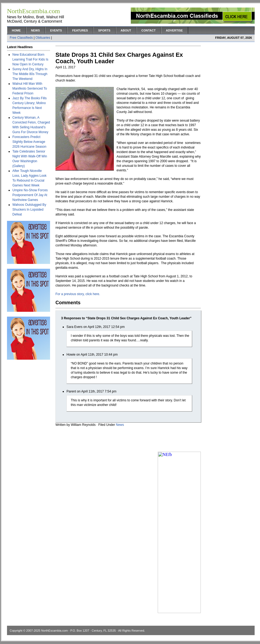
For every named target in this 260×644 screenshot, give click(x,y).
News (35, 30)
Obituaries (43, 38)
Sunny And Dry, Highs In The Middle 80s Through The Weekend (30, 74)
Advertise (174, 30)
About (126, 30)
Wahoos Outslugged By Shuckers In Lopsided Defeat (29, 210)
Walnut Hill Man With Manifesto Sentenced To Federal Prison (30, 89)
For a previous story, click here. (78, 294)
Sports (104, 30)
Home (16, 30)
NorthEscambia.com (55, 631)
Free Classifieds (21, 38)
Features (80, 30)
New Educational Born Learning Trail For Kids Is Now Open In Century (30, 59)
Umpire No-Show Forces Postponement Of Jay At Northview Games (30, 195)
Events (56, 30)
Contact (148, 30)
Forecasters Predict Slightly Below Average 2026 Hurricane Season (29, 142)
